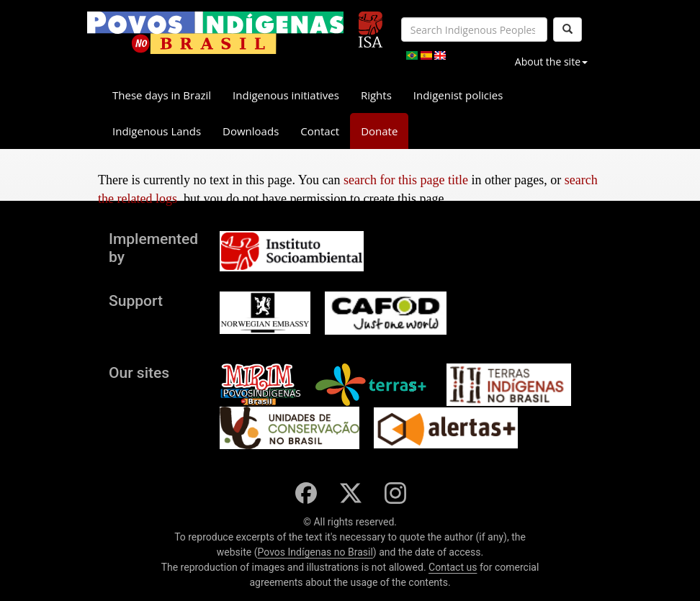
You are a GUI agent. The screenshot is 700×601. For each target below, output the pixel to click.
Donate (379, 131)
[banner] (215, 33)
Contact (320, 131)
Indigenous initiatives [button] (286, 95)
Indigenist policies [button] (458, 95)
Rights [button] (376, 95)
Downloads (251, 131)
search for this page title (406, 180)
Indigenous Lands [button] (157, 131)
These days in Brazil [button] (162, 95)
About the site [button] (551, 62)
